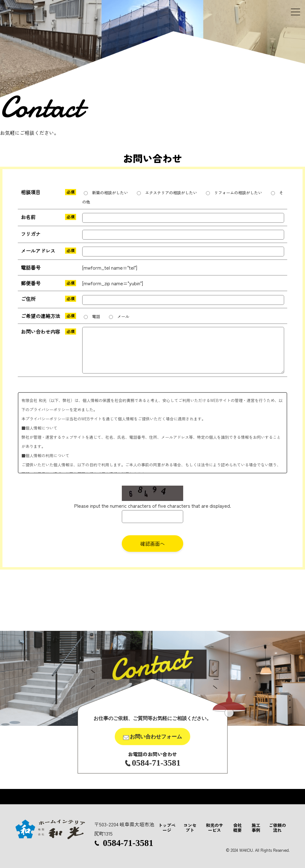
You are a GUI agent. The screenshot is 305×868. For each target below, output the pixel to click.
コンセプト (190, 828)
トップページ (167, 828)
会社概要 (237, 828)
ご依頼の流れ (277, 828)
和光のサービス (214, 828)
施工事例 (256, 828)
